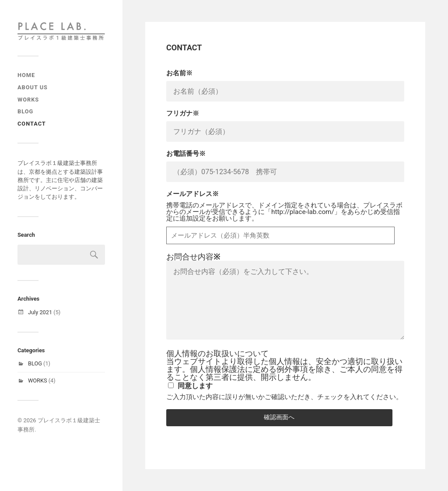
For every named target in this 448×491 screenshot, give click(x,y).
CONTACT (32, 124)
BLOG (35, 363)
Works (28, 100)
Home (26, 75)
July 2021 (40, 312)
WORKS (38, 381)
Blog (25, 111)
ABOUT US (33, 87)
